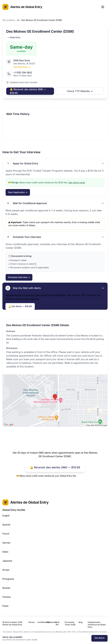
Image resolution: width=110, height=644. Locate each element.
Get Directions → (22, 67)
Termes (31, 622)
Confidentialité (41, 622)
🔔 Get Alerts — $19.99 (20, 306)
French (6, 534)
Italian (5, 552)
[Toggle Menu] (104, 7)
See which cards (77, 183)
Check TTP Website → (80, 91)
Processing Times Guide (70, 623)
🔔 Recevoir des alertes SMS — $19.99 (28, 91)
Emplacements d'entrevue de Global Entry (97, 625)
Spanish (6, 525)
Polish (5, 606)
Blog (81, 622)
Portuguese (8, 579)
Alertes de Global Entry (22, 7)
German (6, 543)
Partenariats (50, 622)
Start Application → (18, 192)
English (6, 516)
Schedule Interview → (19, 277)
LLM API (57, 623)
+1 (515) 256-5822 (23, 73)
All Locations (9, 20)
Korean (6, 570)
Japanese (7, 561)
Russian (6, 588)
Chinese (7, 597)
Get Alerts (99, 638)
